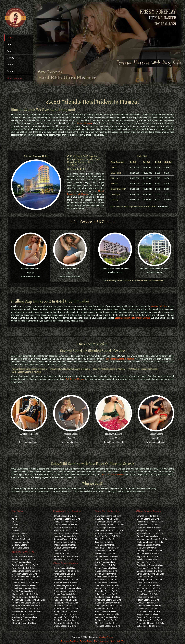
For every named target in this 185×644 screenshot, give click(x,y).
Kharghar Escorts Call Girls (66, 542)
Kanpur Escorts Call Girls (106, 519)
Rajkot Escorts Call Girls (65, 568)
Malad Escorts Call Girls (64, 551)
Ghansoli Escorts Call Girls (66, 528)
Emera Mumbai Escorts (70, 277)
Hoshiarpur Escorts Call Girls (150, 522)
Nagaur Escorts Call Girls (65, 597)
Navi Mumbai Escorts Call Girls (26, 577)
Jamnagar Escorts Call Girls (66, 571)
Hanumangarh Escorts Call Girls (68, 588)
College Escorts (71, 434)
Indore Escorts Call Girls (106, 565)
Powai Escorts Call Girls (23, 568)
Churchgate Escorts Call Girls (25, 588)
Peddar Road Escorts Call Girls (26, 603)
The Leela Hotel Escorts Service (155, 269)
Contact (11, 71)
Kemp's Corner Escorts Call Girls (27, 606)
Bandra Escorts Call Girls (23, 556)
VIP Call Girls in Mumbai (113, 475)
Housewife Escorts (114, 434)
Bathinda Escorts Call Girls (107, 620)
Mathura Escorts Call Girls (107, 548)
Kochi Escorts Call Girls (147, 609)
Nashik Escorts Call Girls (106, 577)
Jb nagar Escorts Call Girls (66, 536)
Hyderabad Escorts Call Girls (108, 600)
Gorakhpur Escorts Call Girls (150, 580)
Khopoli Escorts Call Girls (65, 545)
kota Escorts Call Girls (64, 577)
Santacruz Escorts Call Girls (66, 556)
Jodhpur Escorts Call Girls (148, 588)
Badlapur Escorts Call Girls (24, 620)
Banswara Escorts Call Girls (66, 623)
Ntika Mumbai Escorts (71, 442)
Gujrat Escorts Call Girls (147, 556)
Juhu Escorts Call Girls (22, 562)
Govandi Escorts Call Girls (65, 530)
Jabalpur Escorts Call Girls (149, 554)
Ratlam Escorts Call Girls (148, 600)
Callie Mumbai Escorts (156, 442)
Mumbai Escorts (85, 123)
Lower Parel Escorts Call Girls (25, 583)
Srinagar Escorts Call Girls (65, 611)
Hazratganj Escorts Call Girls (108, 516)
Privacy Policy (86, 641)
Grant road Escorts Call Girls (66, 533)
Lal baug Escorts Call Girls (66, 548)
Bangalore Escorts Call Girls (108, 603)
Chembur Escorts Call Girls (24, 585)
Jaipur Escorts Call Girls (106, 559)
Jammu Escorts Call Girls (65, 614)
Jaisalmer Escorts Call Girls (66, 580)
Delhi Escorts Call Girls (105, 554)
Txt (123, 641)
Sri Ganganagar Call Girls (65, 585)
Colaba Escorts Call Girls (23, 591)
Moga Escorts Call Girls (147, 525)
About (10, 44)
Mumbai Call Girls (159, 306)
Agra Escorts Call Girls (105, 545)
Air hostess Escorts (21, 536)
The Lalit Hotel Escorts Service (115, 269)
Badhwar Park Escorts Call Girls (26, 611)
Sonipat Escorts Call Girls (65, 594)
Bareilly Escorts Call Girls (65, 620)
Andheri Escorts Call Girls (24, 559)
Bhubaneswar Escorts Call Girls (151, 620)
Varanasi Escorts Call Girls (149, 516)
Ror (96, 641)
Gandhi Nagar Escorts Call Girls (109, 525)
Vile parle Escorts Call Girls (66, 559)
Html (118, 641)
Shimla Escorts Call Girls (106, 568)
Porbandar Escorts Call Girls (150, 568)
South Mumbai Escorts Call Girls (27, 565)
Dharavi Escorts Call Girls (65, 522)
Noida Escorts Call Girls (106, 562)
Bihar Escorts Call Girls (147, 548)
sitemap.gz (104, 641)
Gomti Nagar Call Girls (105, 528)
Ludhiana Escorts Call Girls (107, 617)
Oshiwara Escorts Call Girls (66, 554)
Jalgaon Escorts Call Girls (65, 600)
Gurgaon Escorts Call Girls (107, 588)
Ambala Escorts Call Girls (148, 583)
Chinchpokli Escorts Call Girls (67, 519)
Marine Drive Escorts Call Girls (26, 597)
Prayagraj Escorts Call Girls (149, 606)
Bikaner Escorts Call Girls (148, 591)
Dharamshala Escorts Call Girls (109, 530)
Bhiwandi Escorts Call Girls (24, 623)
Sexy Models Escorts (31, 269)
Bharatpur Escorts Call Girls (66, 583)
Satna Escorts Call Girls (147, 597)
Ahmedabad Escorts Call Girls (109, 609)
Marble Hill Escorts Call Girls (25, 594)
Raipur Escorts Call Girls (106, 571)
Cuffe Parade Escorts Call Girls (26, 609)
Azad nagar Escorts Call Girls (25, 617)
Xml (112, 641)
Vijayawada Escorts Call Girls (150, 533)
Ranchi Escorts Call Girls (106, 611)
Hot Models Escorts (70, 269)
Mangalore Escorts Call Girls (150, 571)
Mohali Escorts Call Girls (106, 623)
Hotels (10, 64)
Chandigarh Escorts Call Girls (108, 606)
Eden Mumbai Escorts (31, 277)
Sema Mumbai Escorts (114, 442)
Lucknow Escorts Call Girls (149, 611)
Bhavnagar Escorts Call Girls (108, 522)
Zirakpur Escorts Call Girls (65, 606)
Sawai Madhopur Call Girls (66, 591)
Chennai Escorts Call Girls (107, 585)
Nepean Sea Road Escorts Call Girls (28, 600)
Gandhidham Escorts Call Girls (151, 565)
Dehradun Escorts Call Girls (108, 591)
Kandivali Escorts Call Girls (66, 539)
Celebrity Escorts (20, 545)
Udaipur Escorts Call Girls (148, 585)
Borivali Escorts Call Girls (65, 516)
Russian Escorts (156, 434)
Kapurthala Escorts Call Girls (150, 528)
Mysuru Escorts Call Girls (65, 626)
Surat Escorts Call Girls (147, 603)
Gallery (10, 58)
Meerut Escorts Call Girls (148, 519)
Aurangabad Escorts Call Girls (150, 623)
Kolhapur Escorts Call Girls (66, 603)
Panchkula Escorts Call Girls (108, 533)
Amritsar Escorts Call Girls (107, 614)
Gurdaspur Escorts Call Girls (150, 551)
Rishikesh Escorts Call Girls (108, 536)
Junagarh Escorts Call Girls (149, 562)
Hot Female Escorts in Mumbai (120, 359)
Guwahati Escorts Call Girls (149, 617)
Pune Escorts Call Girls (106, 551)
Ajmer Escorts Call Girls (64, 574)
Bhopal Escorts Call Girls (106, 574)
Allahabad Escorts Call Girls (108, 626)
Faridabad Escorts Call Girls (108, 597)
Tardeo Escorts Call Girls (23, 614)
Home (10, 38)
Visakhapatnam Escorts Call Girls (152, 539)
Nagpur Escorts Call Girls (148, 614)
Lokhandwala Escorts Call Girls (26, 571)
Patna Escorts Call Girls (147, 577)
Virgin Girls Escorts (21, 548)
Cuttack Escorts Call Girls (148, 626)
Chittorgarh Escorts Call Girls (150, 542)
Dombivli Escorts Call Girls (66, 525)
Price (9, 51)
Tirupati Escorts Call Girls (148, 536)
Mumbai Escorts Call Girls (107, 556)
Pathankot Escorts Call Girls (66, 609)
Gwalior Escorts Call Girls (148, 559)
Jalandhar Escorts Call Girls (108, 594)
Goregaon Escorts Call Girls (25, 574)
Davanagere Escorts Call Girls (150, 574)
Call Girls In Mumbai (75, 379)
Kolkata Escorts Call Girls (107, 580)
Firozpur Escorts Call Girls (149, 530)
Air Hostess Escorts (29, 434)
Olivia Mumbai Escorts (29, 442)
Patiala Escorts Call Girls (106, 583)
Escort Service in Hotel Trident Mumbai (132, 318)
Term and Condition (69, 641)
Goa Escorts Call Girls (105, 542)
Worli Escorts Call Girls (22, 580)
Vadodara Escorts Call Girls (149, 545)
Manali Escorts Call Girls (106, 539)
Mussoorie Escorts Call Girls (66, 617)
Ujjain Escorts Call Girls (147, 594)
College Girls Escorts (21, 539)
